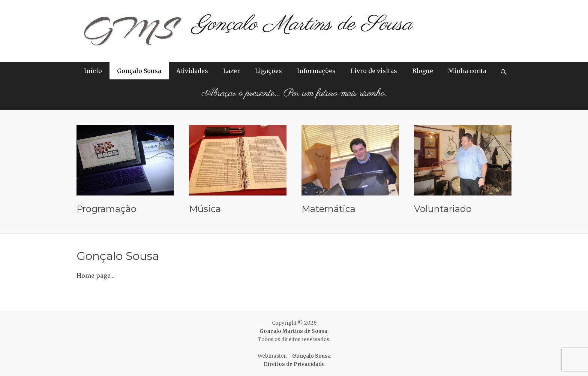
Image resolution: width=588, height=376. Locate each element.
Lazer (232, 71)
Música (205, 209)
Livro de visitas (374, 71)
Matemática (328, 209)
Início (93, 71)
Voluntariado (443, 209)
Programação (106, 209)
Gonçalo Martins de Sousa (302, 25)
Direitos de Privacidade (294, 364)
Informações (316, 71)
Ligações (268, 71)
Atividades (192, 71)
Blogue (423, 71)
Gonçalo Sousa (139, 71)
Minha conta (467, 71)
